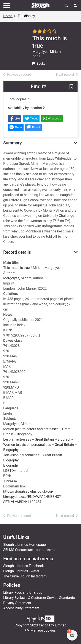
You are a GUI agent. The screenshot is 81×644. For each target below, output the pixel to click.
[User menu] (75, 6)
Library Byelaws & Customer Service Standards (39, 598)
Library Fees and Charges (23, 593)
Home (8, 16)
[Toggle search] (66, 6)
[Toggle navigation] (7, 5)
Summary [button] (13, 143)
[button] (71, 87)
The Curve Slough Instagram (25, 576)
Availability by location (26, 108)
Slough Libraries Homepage (25, 545)
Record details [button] (17, 252)
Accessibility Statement (21, 608)
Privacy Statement (17, 603)
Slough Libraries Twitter (21, 571)
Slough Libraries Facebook (24, 566)
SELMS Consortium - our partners (29, 550)
